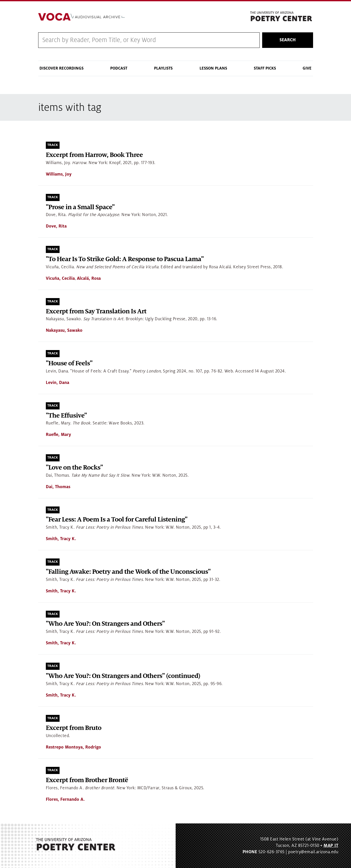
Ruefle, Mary (58, 435)
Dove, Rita (56, 226)
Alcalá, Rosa (89, 278)
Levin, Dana (58, 383)
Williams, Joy (59, 174)
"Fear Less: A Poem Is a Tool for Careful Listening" (117, 520)
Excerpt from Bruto (74, 728)
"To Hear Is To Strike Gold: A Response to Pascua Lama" (125, 259)
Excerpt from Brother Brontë (87, 780)
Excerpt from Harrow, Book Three (94, 155)
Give (307, 68)
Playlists (163, 68)
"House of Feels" (69, 363)
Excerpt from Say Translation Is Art (96, 311)
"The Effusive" (66, 416)
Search (288, 40)
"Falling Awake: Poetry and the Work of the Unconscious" (128, 572)
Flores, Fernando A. (65, 799)
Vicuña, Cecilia (60, 278)
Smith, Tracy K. (61, 539)
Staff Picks (265, 68)
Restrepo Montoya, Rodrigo (73, 747)
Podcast (119, 68)
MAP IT (331, 846)
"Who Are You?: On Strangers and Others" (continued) (123, 676)
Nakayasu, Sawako (64, 330)
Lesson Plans (213, 68)
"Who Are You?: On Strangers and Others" (105, 624)
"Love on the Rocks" (74, 468)
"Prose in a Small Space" (80, 207)
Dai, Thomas (58, 487)
